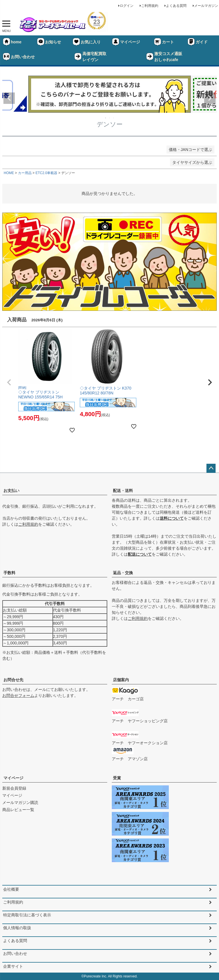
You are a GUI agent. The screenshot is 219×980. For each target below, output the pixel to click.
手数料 (9, 573)
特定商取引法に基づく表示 (27, 915)
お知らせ (49, 42)
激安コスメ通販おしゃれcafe (164, 57)
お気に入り (86, 42)
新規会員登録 (14, 788)
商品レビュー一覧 (18, 810)
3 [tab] (114, 118)
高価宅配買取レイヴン (90, 57)
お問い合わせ (19, 57)
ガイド (197, 42)
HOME (9, 173)
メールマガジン (206, 6)
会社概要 (11, 889)
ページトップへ (211, 468)
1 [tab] (106, 118)
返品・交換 (123, 573)
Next (210, 98)
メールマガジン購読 (20, 802)
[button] (9, 382)
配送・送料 (123, 491)
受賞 (117, 778)
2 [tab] (110, 118)
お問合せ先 (13, 680)
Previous (9, 98)
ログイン (127, 6)
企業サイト (13, 966)
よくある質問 (176, 6)
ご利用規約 (150, 6)
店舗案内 (121, 680)
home (12, 42)
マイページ (126, 42)
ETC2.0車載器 (46, 173)
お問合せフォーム (18, 695)
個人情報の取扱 (17, 928)
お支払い (11, 491)
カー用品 (25, 173)
